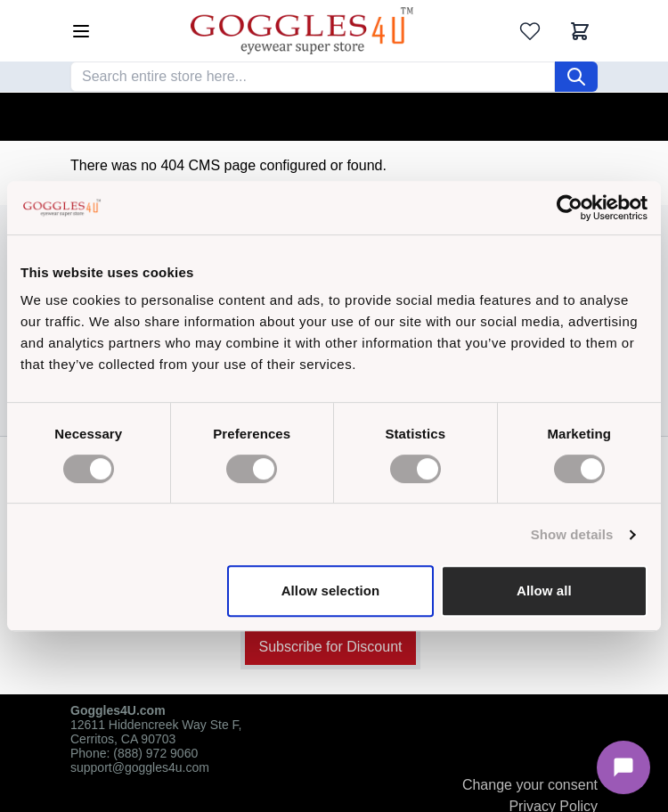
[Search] (576, 77)
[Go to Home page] (302, 31)
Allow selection (331, 591)
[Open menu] (81, 31)
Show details (572, 534)
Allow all (544, 591)
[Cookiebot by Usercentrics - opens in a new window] (570, 208)
